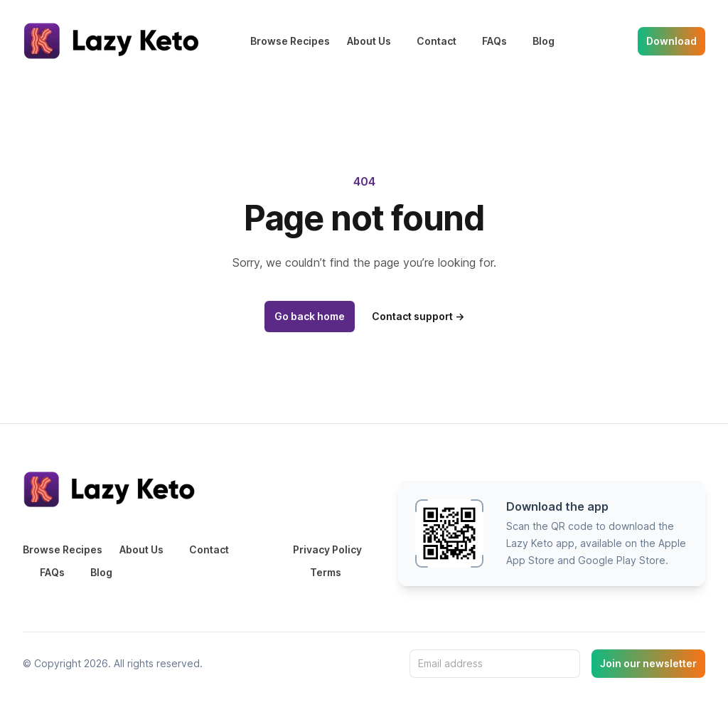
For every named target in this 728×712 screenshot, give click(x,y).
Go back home (310, 316)
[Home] (114, 41)
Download (671, 41)
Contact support (418, 316)
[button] (552, 533)
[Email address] (495, 664)
